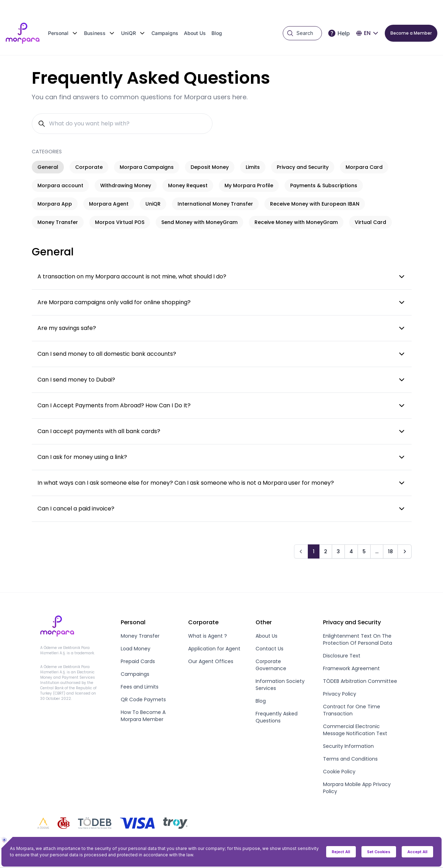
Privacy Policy (340, 694)
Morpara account (60, 185)
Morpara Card (364, 167)
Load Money (136, 649)
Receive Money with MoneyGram (296, 222)
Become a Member (411, 33)
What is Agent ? (208, 636)
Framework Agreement (351, 668)
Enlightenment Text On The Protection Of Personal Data (358, 639)
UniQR (153, 204)
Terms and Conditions (350, 759)
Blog (217, 33)
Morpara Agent (109, 204)
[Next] (405, 551)
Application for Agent (214, 649)
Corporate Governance (271, 665)
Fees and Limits (140, 687)
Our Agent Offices (211, 661)
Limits (253, 167)
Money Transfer (58, 222)
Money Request (188, 185)
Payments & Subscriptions (324, 185)
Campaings (135, 674)
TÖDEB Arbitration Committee (360, 681)
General (48, 167)
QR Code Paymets (143, 699)
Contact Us (270, 649)
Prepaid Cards (138, 661)
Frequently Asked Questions (277, 717)
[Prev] (301, 551)
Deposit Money (210, 167)
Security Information (348, 746)
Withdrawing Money (126, 185)
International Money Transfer (215, 204)
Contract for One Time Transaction (352, 710)
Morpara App (55, 204)
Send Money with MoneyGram (199, 222)
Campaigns (165, 33)
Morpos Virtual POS (120, 222)
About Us (195, 33)
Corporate (89, 167)
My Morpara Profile (249, 185)
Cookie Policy (339, 772)
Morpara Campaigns (147, 167)
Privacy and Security (303, 167)
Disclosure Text (342, 656)
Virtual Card (370, 222)
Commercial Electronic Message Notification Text (355, 730)
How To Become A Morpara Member (143, 716)
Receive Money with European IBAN (315, 204)
